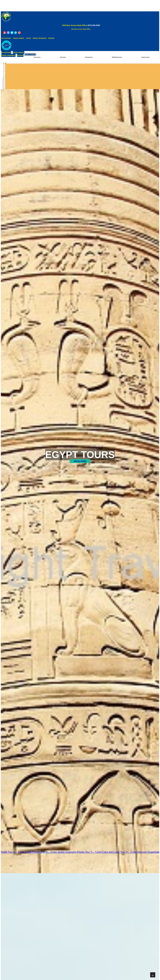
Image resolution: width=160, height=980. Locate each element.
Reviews (51, 38)
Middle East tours (117, 57)
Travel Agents (19, 38)
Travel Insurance (40, 38)
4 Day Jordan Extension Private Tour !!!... (75, 852)
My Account (6, 38)
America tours (145, 57)
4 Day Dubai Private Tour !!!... (37, 852)
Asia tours (63, 57)
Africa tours (37, 57)
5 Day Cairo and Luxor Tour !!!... (115, 852)
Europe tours (89, 57)
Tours (28, 38)
